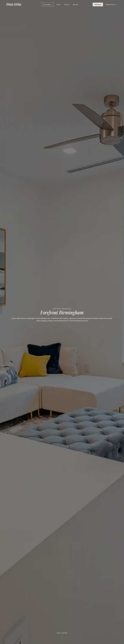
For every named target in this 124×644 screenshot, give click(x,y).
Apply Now (98, 4)
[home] (14, 4)
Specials (75, 4)
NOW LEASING (62, 638)
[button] (48, 4)
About (58, 4)
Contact (67, 4)
